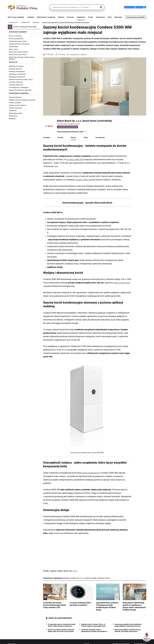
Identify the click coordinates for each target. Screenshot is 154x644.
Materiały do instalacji (16, 66)
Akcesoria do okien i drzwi (18, 55)
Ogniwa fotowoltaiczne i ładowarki (20, 90)
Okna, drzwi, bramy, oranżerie (18, 52)
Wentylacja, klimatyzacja (17, 77)
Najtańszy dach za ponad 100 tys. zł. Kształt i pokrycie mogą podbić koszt (93, 625)
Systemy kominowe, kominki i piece (21, 79)
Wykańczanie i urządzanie (46, 17)
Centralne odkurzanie (16, 82)
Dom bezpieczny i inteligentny (19, 87)
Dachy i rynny (13, 49)
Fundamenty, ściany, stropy (18, 41)
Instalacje (31, 17)
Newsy (73, 137)
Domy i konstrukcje (15, 36)
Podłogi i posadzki (15, 103)
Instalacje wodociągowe (17, 72)
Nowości (61, 17)
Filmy (110, 17)
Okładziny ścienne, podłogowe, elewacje (22, 100)
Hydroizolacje (13, 47)
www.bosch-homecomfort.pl (67, 127)
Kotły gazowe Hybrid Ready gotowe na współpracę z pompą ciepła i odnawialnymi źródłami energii (134, 597)
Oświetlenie (13, 111)
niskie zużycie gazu (122, 283)
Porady (91, 17)
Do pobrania (100, 137)
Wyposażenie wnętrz (16, 113)
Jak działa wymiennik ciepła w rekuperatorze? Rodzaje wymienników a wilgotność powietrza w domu (94, 631)
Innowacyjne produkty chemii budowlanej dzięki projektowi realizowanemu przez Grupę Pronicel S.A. (128, 625)
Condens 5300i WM (75, 159)
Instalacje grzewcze (15, 69)
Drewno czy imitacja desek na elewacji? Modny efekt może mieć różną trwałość (61, 631)
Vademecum (100, 17)
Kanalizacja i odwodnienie (17, 74)
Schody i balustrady (15, 108)
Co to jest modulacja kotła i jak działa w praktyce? (81, 595)
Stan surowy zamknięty (16, 17)
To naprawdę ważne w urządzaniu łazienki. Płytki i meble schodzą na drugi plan (62, 625)
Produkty (47, 137)
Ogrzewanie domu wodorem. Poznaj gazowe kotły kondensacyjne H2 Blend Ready (108, 597)
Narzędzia (12, 119)
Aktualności (81, 17)
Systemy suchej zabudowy (18, 105)
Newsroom (118, 17)
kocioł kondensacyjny (91, 473)
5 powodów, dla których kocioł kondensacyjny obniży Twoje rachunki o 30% (55, 596)
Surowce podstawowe (16, 39)
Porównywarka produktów (136, 17)
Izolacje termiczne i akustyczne (19, 44)
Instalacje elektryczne (16, 85)
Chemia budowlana (15, 97)
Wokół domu (13, 116)
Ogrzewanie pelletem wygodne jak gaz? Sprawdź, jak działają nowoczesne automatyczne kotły (128, 631)
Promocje (70, 17)
